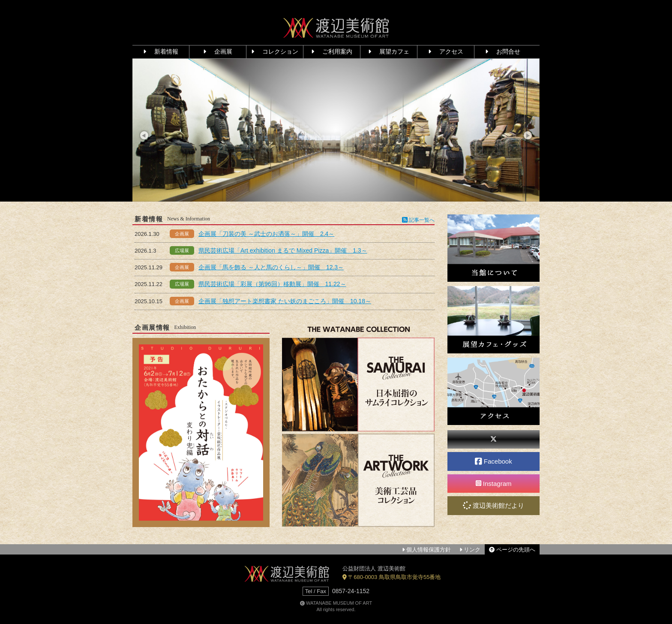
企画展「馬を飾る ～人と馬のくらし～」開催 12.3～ (271, 267)
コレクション (275, 52)
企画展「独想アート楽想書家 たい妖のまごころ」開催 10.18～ (285, 301)
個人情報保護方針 (426, 550)
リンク (470, 550)
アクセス (446, 52)
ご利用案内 (332, 52)
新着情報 (161, 52)
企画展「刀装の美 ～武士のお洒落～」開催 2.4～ (266, 234)
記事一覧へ (418, 220)
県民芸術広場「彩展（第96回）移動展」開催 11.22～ (272, 284)
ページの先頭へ (512, 550)
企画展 (218, 52)
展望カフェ (389, 52)
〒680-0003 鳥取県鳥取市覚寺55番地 (391, 577)
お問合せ (503, 52)
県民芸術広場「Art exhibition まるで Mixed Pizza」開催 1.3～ (283, 250)
